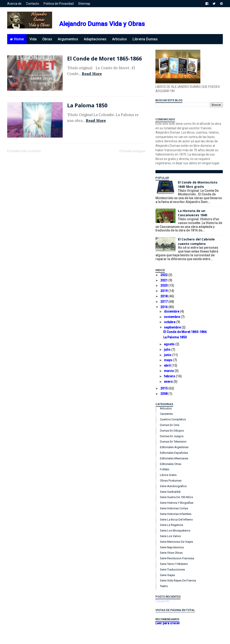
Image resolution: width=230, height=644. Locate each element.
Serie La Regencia (171, 525)
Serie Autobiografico (173, 486)
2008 (164, 394)
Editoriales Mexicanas (174, 458)
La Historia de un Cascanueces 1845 (193, 213)
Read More (92, 74)
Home (19, 39)
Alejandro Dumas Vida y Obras (102, 24)
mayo (168, 360)
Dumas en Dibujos (172, 431)
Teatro (164, 586)
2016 (164, 307)
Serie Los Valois (170, 536)
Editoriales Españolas (174, 453)
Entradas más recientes (24, 151)
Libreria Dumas (145, 39)
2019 (164, 291)
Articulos (119, 39)
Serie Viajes (167, 575)
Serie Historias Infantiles (176, 514)
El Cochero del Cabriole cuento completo (196, 241)
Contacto (33, 4)
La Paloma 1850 (87, 105)
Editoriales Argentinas (174, 447)
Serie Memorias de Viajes (176, 542)
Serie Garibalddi (170, 492)
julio (168, 350)
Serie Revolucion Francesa (177, 558)
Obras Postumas (171, 481)
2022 (164, 275)
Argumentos (68, 39)
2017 (164, 302)
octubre (170, 322)
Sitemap (84, 4)
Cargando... (163, 601)
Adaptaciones (95, 39)
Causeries (166, 414)
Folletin (165, 469)
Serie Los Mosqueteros (175, 531)
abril (168, 365)
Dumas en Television (173, 442)
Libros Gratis (168, 475)
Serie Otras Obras (171, 553)
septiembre (173, 327)
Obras (47, 39)
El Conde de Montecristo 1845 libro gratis (198, 185)
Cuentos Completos (173, 419)
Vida (33, 39)
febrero (170, 376)
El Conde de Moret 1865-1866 (104, 58)
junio (168, 355)
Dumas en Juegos (172, 436)
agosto (170, 344)
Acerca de (14, 4)
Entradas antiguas (132, 151)
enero (169, 382)
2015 (164, 388)
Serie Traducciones (172, 569)
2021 (164, 280)
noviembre (172, 317)
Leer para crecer (168, 623)
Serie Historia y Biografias (177, 503)
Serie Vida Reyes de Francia (178, 580)
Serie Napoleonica (172, 547)
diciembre (172, 311)
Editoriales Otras (171, 464)
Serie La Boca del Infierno (176, 520)
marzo (169, 371)
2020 (164, 285)
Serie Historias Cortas (174, 508)
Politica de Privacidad (59, 4)
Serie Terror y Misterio (174, 564)
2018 (164, 296)
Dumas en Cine (170, 425)
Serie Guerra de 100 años (176, 497)
